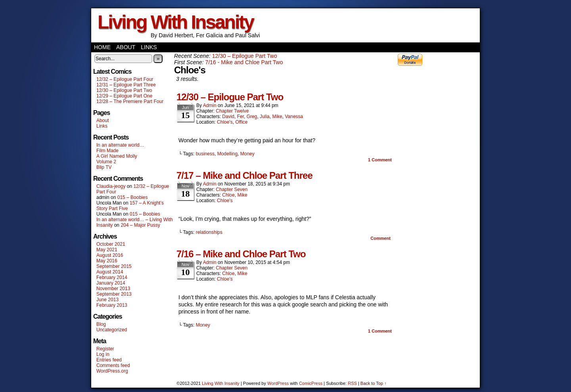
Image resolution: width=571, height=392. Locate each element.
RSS (352, 383)
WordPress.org (112, 371)
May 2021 (107, 250)
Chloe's (225, 122)
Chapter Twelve (232, 111)
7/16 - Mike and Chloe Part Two (244, 62)
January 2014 (111, 283)
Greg (252, 117)
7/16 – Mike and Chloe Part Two (241, 254)
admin (210, 105)
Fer (240, 117)
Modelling (227, 154)
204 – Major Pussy (140, 225)
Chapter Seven (232, 189)
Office (241, 122)
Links (149, 47)
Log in (103, 354)
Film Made (107, 151)
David (228, 117)
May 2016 (107, 261)
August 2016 (110, 255)
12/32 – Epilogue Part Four (125, 79)
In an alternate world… (120, 145)
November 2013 (113, 289)
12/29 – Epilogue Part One (124, 96)
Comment (380, 160)
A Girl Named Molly (117, 156)
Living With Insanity (175, 22)
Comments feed (113, 365)
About (126, 47)
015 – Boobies (133, 197)
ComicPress (311, 383)
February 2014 (112, 277)
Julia (265, 117)
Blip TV (104, 167)
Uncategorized (112, 330)
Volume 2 (106, 162)
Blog (101, 324)
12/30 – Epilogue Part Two (124, 90)
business (205, 154)
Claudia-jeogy (111, 186)
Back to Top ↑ (374, 383)
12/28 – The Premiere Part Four (130, 101)
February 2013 (112, 305)
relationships (209, 232)
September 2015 (114, 266)
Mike (277, 117)
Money (247, 154)
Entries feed (109, 360)
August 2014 (110, 272)
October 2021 (111, 244)
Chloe (228, 195)
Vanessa (294, 117)
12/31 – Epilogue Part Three (126, 85)
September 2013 (114, 294)
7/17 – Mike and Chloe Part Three (244, 175)
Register (105, 349)
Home (102, 47)
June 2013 (107, 300)
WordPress (278, 383)
